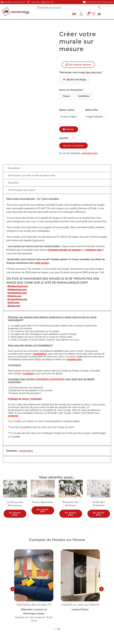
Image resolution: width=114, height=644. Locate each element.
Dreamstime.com (17, 299)
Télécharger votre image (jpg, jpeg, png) (81, 72)
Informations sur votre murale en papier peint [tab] (32, 175)
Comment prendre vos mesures (65, 250)
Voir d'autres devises (78, 65)
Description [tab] (14, 168)
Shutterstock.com (18, 286)
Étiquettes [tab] (13, 183)
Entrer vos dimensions (71, 90)
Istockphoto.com (17, 293)
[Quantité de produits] (74, 138)
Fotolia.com (14, 296)
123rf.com (13, 303)
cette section (42, 263)
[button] (99, 14)
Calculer (69, 129)
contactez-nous (89, 153)
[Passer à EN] (74, 15)
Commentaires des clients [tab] (22, 190)
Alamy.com (14, 306)
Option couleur (67, 110)
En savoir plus (15, 514)
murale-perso (26, 451)
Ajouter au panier (74, 146)
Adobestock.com (17, 290)
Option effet (91, 110)
